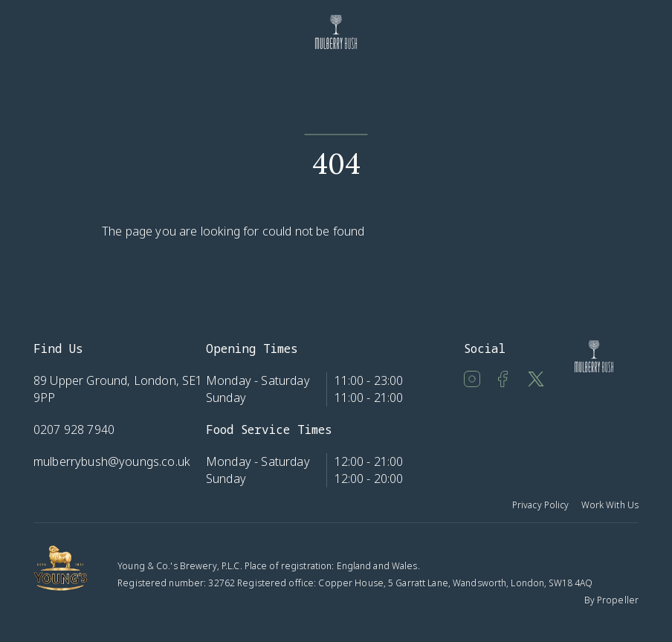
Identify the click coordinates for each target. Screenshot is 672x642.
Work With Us (610, 505)
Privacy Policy (541, 505)
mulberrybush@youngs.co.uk (112, 461)
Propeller (618, 600)
